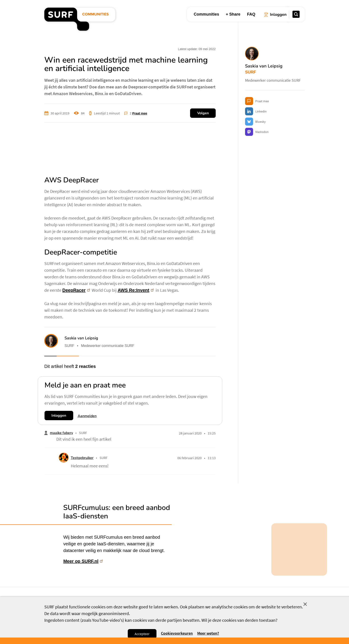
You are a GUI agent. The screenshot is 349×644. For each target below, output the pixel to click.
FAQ (251, 14)
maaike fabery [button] (61, 433)
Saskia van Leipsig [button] (81, 338)
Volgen (203, 113)
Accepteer (142, 634)
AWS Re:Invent (136, 290)
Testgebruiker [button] (82, 458)
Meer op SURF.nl (83, 561)
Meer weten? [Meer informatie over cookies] (208, 633)
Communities (206, 14)
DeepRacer (77, 290)
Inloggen (59, 416)
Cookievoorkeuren (177, 633)
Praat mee (140, 113)
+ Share (233, 14)
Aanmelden (87, 416)
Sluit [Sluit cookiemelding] (305, 604)
